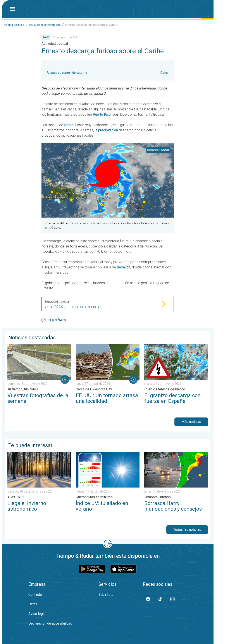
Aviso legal (37, 614)
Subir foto (106, 595)
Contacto (35, 595)
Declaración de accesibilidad (50, 623)
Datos (165, 73)
